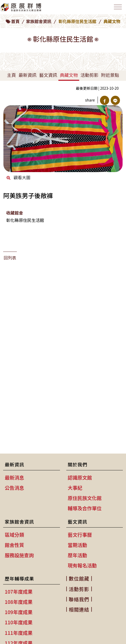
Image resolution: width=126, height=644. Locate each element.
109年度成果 (19, 612)
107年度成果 (19, 592)
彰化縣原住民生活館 (77, 21)
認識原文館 (80, 477)
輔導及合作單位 (85, 508)
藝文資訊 (48, 75)
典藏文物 (69, 75)
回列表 (10, 258)
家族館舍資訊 (39, 21)
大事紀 (75, 488)
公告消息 (14, 488)
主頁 (11, 75)
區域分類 (14, 535)
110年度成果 (19, 622)
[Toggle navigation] (118, 7)
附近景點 (110, 75)
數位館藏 (79, 578)
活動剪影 (89, 75)
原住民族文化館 (85, 498)
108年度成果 (19, 602)
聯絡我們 (79, 599)
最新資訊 (27, 75)
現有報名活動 (82, 565)
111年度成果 (19, 633)
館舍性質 (14, 545)
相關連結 (79, 609)
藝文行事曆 (80, 535)
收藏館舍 (14, 213)
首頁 (15, 21)
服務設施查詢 (19, 555)
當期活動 (78, 545)
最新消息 (14, 477)
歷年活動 (78, 555)
